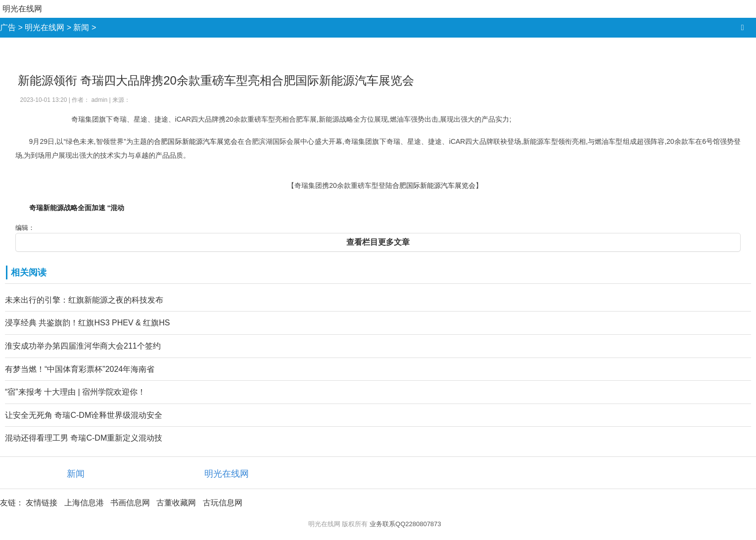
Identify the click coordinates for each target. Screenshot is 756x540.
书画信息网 (130, 503)
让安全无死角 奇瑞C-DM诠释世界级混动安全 (84, 415)
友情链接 (42, 503)
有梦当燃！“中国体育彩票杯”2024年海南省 (80, 369)
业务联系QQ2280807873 (405, 524)
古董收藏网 (176, 503)
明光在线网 (22, 9)
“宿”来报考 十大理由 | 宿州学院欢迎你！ (75, 392)
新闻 (81, 27)
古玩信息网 (223, 503)
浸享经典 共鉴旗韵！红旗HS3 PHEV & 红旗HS (87, 323)
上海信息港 (84, 503)
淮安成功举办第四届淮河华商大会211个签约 (83, 346)
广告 (8, 27)
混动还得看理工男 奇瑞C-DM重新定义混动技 (84, 438)
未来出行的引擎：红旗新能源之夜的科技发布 (84, 300)
